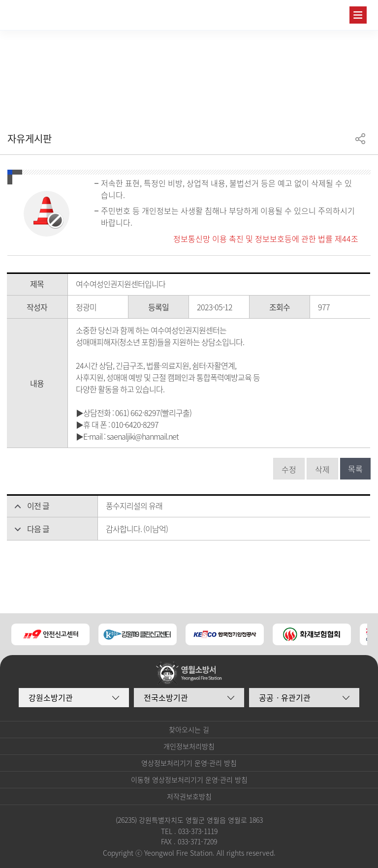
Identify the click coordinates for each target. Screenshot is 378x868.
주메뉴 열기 (358, 15)
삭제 (322, 469)
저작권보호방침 (189, 796)
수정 (289, 469)
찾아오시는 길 (189, 729)
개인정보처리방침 (189, 746)
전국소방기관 (166, 697)
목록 (355, 469)
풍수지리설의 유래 (134, 506)
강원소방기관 (51, 697)
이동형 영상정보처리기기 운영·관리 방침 (189, 779)
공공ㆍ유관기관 (285, 697)
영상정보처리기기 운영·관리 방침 (189, 763)
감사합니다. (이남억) (137, 529)
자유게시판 (30, 138)
